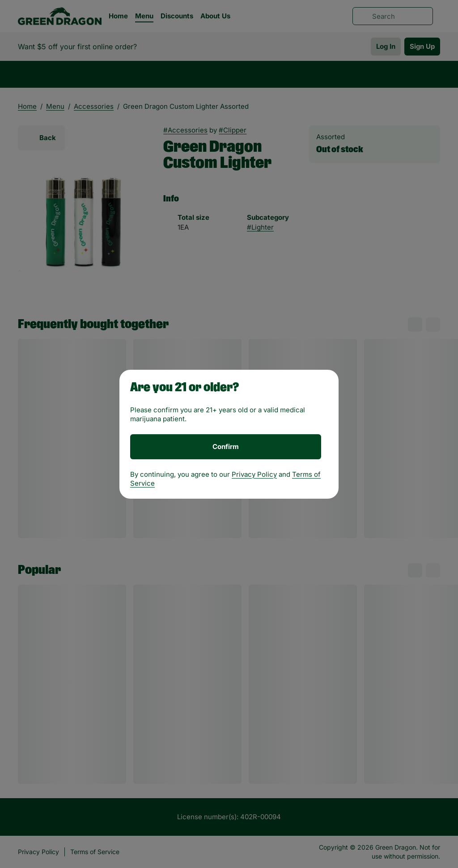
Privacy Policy (254, 474)
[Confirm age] (226, 447)
